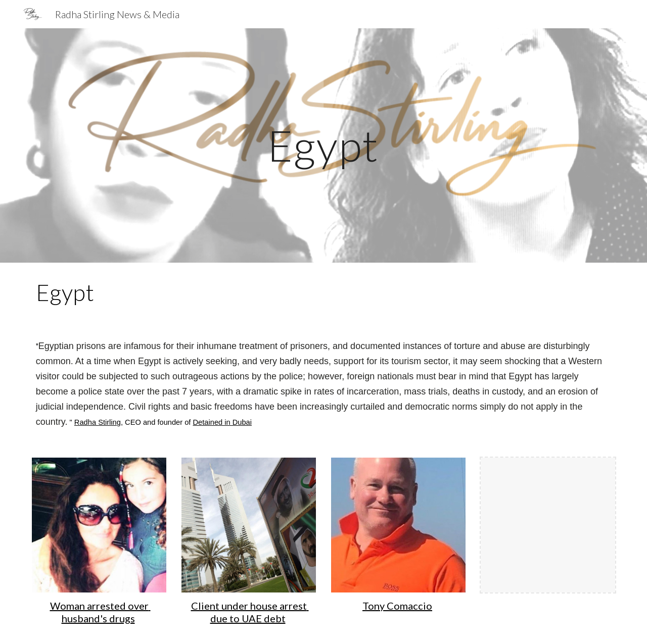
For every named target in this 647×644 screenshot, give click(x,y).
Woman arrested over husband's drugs (100, 612)
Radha (86, 422)
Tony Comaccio (397, 606)
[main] (323, 145)
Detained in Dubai (223, 422)
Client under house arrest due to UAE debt (250, 612)
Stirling (109, 422)
